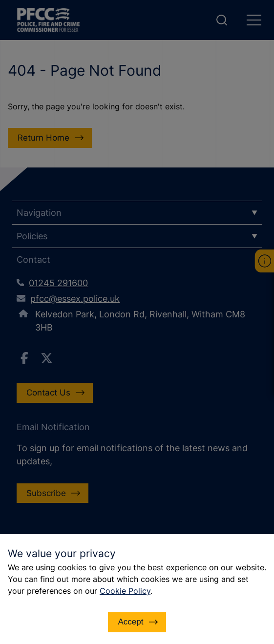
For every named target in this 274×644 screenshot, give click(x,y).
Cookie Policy (125, 591)
